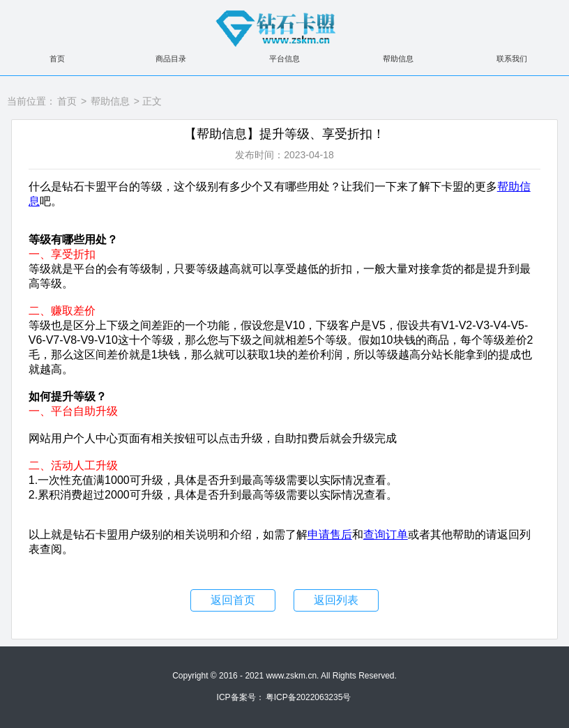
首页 (57, 59)
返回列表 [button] (336, 600)
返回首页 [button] (233, 600)
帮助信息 (398, 59)
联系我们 (512, 59)
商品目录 (171, 59)
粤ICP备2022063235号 (309, 697)
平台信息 (284, 59)
